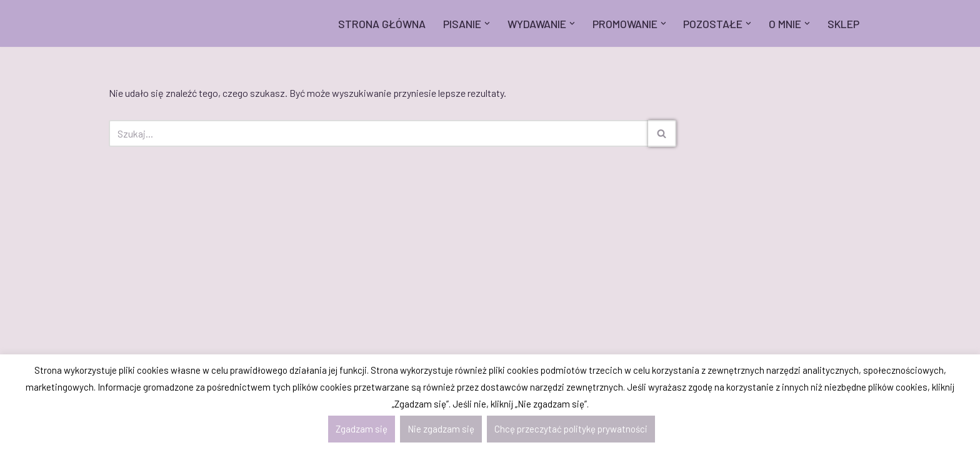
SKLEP (843, 24)
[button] (487, 23)
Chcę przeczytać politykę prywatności (571, 429)
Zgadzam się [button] (362, 429)
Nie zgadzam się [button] (441, 429)
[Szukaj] (378, 133)
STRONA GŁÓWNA (382, 24)
